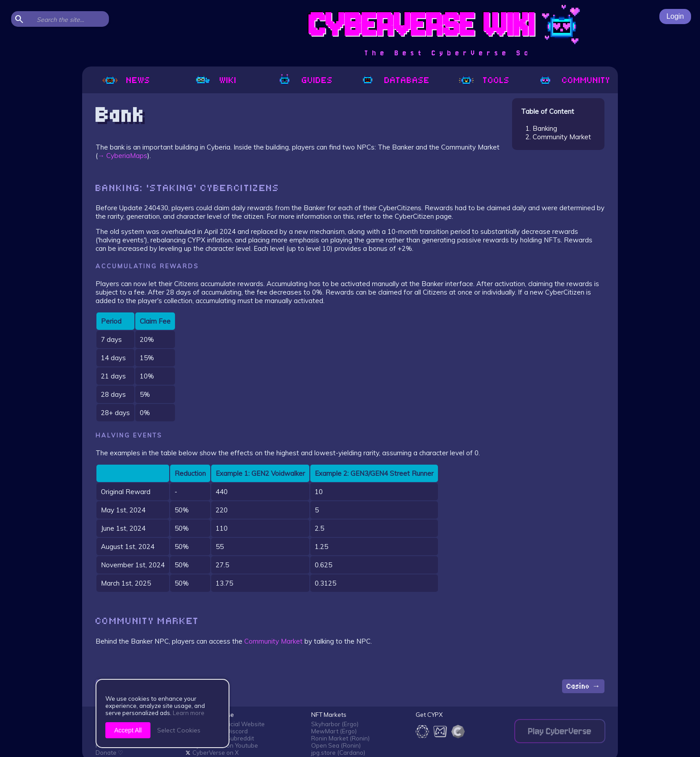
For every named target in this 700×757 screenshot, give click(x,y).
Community (574, 80)
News (126, 80)
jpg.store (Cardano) (338, 753)
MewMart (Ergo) (334, 731)
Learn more (189, 713)
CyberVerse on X (212, 753)
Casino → (583, 686)
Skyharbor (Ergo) (335, 724)
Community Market (273, 641)
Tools (484, 80)
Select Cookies (179, 730)
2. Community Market (558, 137)
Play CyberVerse (560, 731)
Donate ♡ (109, 753)
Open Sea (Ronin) (336, 745)
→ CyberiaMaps (123, 156)
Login (675, 16)
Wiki (216, 80)
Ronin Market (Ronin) (340, 738)
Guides (305, 80)
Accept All (128, 730)
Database (395, 80)
